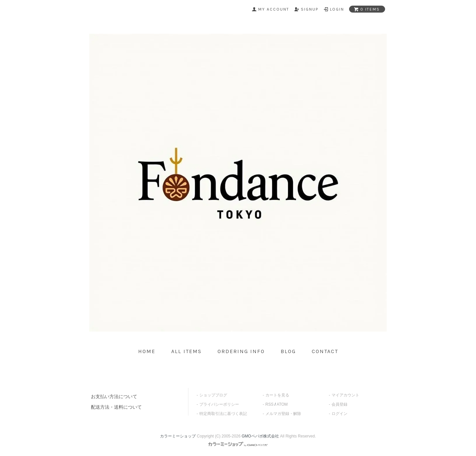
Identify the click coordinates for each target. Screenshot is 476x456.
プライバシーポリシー (219, 404)
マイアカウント (345, 395)
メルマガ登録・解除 (283, 414)
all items (186, 351)
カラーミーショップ (178, 436)
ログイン (339, 414)
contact (325, 351)
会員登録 (339, 404)
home (147, 351)
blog (288, 351)
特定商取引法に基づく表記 (223, 414)
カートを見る (277, 395)
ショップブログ (213, 395)
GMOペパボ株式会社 (260, 436)
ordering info (241, 351)
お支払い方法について (114, 396)
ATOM (282, 404)
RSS (270, 404)
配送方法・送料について (116, 407)
